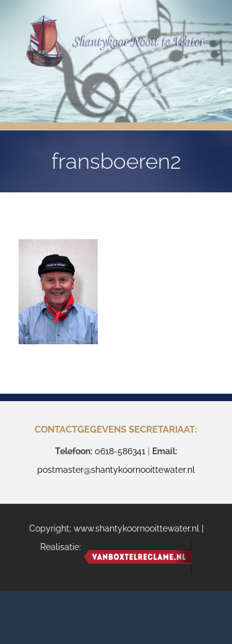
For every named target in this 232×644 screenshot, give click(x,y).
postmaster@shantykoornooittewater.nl (116, 470)
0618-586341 (120, 451)
